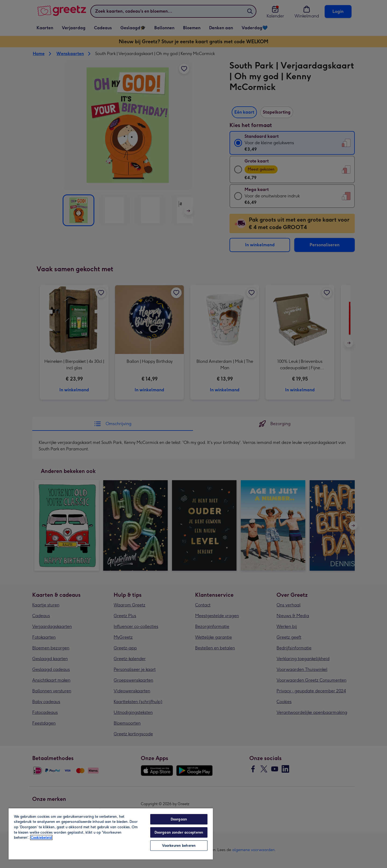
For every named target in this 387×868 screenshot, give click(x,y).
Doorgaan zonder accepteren (179, 832)
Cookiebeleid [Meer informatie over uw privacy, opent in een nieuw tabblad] (41, 838)
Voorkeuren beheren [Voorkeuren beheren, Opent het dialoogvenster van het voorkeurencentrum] (179, 846)
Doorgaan (179, 819)
